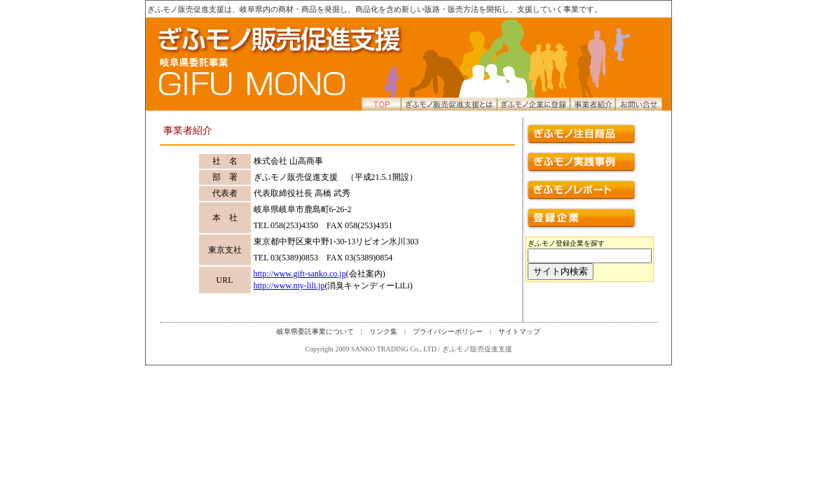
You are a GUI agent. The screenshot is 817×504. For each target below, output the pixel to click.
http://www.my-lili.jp (289, 286)
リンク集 (383, 331)
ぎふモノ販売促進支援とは (449, 104)
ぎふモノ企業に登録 (531, 104)
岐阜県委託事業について (315, 331)
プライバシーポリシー (448, 331)
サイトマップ (519, 331)
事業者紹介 (591, 104)
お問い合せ (640, 104)
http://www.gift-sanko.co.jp (300, 274)
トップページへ (253, 64)
